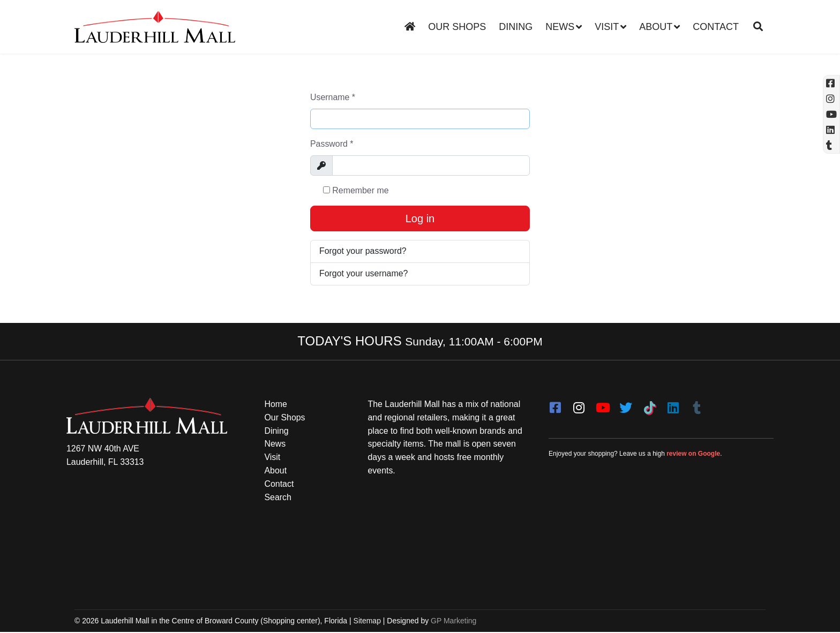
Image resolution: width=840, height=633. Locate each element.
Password (332, 144)
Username (333, 97)
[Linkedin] (831, 130)
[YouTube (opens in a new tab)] (831, 114)
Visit (607, 27)
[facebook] (555, 405)
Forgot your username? (364, 274)
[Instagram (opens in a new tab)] (831, 99)
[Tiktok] (649, 405)
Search (278, 498)
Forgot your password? (363, 251)
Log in (420, 219)
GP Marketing (453, 621)
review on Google (693, 454)
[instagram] (579, 405)
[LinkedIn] (673, 405)
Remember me (356, 190)
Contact (716, 27)
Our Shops (457, 27)
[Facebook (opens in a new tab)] (831, 83)
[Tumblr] (696, 405)
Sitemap (367, 621)
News (560, 27)
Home (276, 405)
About (656, 27)
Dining (516, 27)
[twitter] (626, 405)
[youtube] (602, 405)
